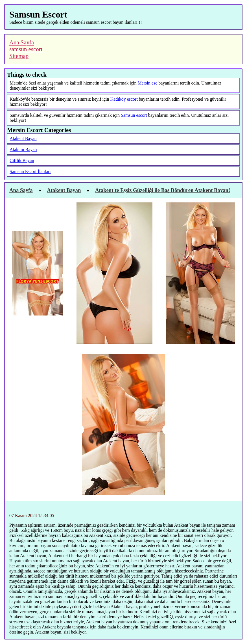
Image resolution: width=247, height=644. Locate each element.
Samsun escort (134, 115)
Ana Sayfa (22, 42)
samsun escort (26, 49)
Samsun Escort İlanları (30, 171)
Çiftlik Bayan (22, 160)
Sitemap (19, 56)
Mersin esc (147, 83)
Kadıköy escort (124, 99)
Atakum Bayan (23, 149)
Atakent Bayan (23, 138)
